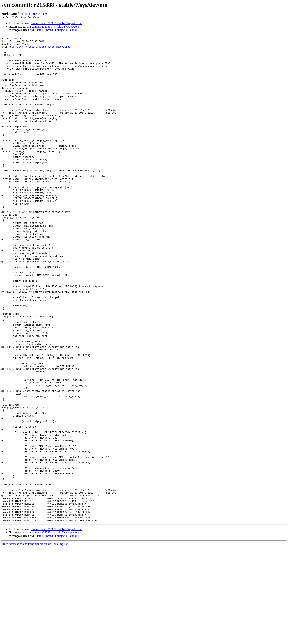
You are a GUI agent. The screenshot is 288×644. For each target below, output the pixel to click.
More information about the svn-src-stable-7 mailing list (35, 641)
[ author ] (73, 30)
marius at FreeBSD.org (33, 14)
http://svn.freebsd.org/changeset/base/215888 (40, 49)
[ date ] (39, 30)
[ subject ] (61, 30)
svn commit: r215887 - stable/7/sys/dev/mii (57, 23)
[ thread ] (49, 30)
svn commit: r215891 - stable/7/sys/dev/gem (53, 27)
